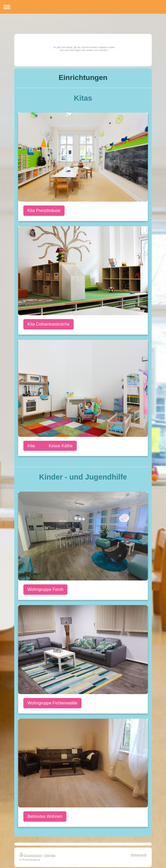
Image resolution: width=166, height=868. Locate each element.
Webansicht (139, 855)
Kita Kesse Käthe (50, 446)
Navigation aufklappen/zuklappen (83, 7)
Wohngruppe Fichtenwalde (52, 703)
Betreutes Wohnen (45, 816)
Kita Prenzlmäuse (44, 210)
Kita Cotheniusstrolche (49, 324)
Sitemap (50, 855)
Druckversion (31, 855)
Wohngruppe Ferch (45, 589)
